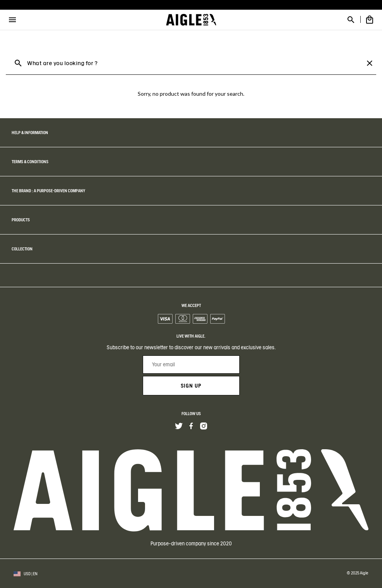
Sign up (191, 386)
